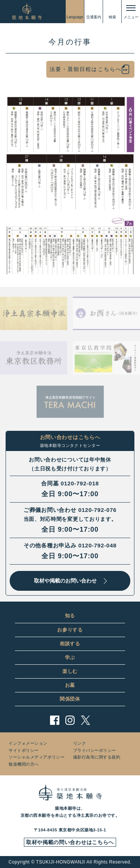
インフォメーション (28, 743)
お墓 (70, 685)
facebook (55, 720)
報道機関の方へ (24, 764)
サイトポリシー (24, 750)
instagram (70, 720)
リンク (80, 743)
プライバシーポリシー (95, 750)
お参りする (70, 630)
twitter (85, 720)
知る (70, 616)
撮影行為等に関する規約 (97, 757)
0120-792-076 (97, 510)
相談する (70, 644)
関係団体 (70, 699)
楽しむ (70, 671)
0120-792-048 (97, 545)
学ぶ (70, 657)
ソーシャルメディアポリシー (37, 757)
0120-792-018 (80, 483)
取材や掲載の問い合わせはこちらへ (70, 842)
